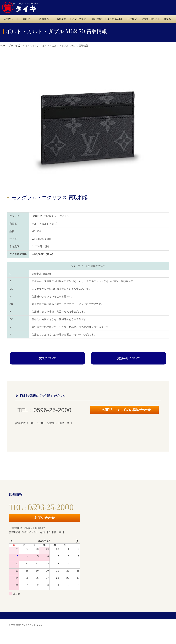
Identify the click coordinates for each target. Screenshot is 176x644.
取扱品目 (62, 19)
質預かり (9, 19)
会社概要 (132, 19)
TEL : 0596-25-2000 (133, 6)
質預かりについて (128, 358)
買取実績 (97, 19)
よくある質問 (114, 19)
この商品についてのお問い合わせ (125, 410)
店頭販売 (44, 19)
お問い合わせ (162, 6)
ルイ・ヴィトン (31, 46)
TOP (2, 46)
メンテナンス (79, 19)
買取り (26, 19)
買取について (47, 358)
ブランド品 (14, 46)
